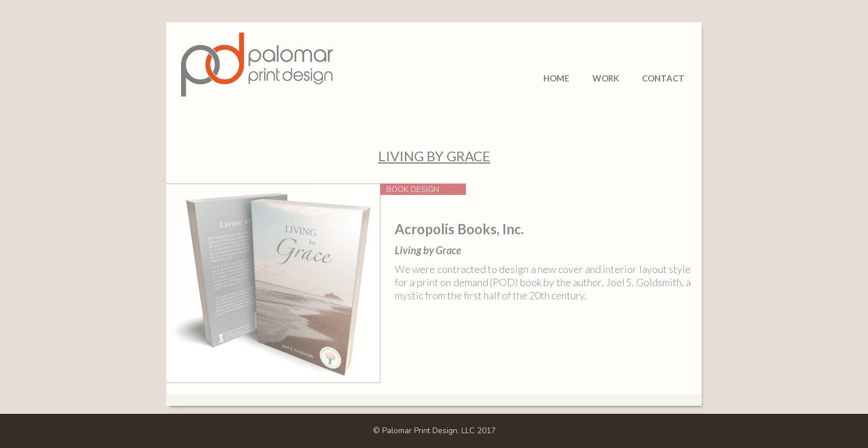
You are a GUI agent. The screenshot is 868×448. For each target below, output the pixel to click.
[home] (257, 52)
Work (606, 78)
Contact (663, 78)
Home (556, 78)
